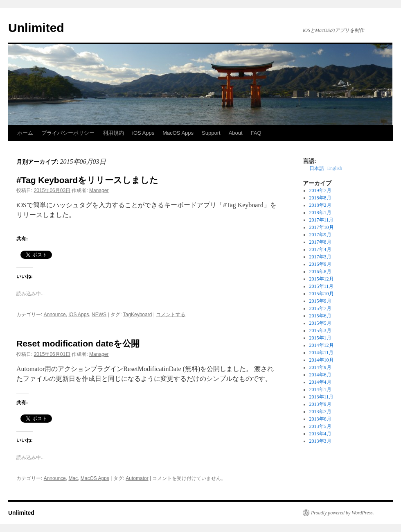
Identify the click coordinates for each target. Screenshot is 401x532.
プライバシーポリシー (68, 133)
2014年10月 (322, 360)
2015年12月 (322, 279)
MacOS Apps (178, 133)
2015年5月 (320, 323)
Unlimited (36, 28)
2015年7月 (320, 308)
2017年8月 (320, 242)
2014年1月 (320, 389)
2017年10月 (322, 227)
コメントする (171, 315)
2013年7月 (320, 412)
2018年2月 (320, 205)
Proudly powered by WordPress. (342, 513)
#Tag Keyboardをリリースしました (87, 180)
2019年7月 (320, 190)
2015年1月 (320, 338)
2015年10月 (322, 294)
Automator (137, 478)
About (236, 133)
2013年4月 (320, 434)
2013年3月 (320, 441)
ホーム (25, 133)
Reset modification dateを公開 (78, 343)
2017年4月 (320, 249)
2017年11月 (322, 220)
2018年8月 (320, 198)
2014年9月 (320, 367)
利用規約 (113, 133)
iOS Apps (143, 133)
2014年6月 (320, 375)
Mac (73, 478)
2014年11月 (322, 353)
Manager (99, 190)
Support (211, 133)
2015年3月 (320, 331)
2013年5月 (320, 426)
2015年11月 (322, 286)
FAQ (256, 133)
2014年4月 (320, 382)
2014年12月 (322, 345)
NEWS (99, 315)
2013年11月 (322, 397)
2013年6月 (320, 419)
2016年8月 (320, 272)
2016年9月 (320, 264)
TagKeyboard (138, 315)
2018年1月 (320, 213)
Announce (55, 315)
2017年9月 (320, 235)
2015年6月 (320, 316)
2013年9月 (320, 404)
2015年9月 (320, 301)
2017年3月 (320, 257)
